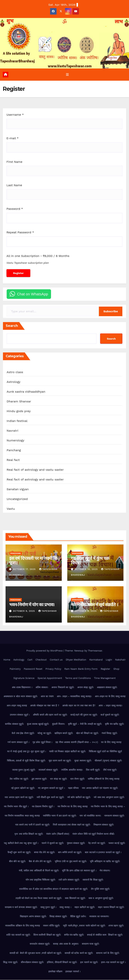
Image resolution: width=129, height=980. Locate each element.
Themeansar (95, 651)
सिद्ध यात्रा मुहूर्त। (10, 962)
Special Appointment (50, 678)
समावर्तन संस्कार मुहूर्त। (40, 944)
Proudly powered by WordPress (45, 651)
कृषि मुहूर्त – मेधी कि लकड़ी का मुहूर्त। (85, 724)
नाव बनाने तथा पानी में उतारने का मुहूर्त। (32, 825)
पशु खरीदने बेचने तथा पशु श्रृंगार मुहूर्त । (21, 843)
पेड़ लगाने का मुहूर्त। (97, 843)
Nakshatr (120, 660)
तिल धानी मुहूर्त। (93, 770)
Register (105, 669)
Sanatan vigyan (18, 490)
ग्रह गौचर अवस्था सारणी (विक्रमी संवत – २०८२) (77, 742)
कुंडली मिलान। (58, 724)
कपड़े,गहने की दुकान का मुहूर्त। (84, 715)
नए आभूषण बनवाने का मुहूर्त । (51, 788)
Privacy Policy (53, 669)
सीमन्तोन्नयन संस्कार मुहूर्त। (32, 962)
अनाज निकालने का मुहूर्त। (63, 687)
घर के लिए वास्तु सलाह (111, 742)
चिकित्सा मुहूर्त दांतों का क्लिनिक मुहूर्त (105, 752)
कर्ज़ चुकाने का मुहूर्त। (110, 715)
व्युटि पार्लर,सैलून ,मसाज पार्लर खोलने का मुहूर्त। (84, 926)
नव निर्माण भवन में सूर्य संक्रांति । (95, 605)
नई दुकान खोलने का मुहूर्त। (23, 788)
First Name (14, 162)
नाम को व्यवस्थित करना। (90, 816)
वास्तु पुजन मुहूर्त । (48, 907)
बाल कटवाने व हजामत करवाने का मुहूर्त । (103, 852)
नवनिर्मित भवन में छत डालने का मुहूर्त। (60, 816)
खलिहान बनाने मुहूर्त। (64, 733)
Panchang (14, 451)
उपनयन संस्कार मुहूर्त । (20, 715)
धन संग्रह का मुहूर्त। (58, 779)
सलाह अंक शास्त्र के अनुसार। (66, 944)
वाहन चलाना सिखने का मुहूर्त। (111, 907)
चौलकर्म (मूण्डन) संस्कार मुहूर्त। (108, 761)
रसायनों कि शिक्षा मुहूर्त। (93, 880)
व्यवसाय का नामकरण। (99, 917)
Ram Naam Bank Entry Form (81, 669)
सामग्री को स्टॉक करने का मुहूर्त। (79, 953)
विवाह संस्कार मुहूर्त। (58, 917)
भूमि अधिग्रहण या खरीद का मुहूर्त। (105, 862)
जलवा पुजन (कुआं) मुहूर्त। (24, 770)
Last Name (14, 186)
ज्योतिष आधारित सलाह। (72, 770)
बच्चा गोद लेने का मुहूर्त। (45, 852)
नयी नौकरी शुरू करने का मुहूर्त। (50, 797)
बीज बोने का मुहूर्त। (17, 862)
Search (12, 326)
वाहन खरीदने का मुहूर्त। (85, 907)
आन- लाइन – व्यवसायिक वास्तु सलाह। (74, 697)
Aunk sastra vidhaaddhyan (26, 392)
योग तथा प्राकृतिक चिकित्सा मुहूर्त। (41, 880)
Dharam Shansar (19, 402)
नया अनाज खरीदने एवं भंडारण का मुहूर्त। (100, 788)
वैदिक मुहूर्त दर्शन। (78, 917)
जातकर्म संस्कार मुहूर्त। (48, 770)
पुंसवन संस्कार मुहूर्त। (76, 843)
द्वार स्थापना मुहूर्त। (39, 779)
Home (7, 660)
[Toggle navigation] (67, 75)
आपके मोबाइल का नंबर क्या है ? (45, 706)
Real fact (13, 460)
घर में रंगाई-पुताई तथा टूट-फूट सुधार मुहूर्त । (27, 752)
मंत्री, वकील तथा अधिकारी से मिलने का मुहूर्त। (39, 871)
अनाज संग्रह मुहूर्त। (85, 687)
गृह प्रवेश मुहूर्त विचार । (43, 742)
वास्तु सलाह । (65, 907)
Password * (15, 209)
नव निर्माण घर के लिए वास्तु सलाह (73, 807)
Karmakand (96, 660)
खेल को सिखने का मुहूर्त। (87, 733)
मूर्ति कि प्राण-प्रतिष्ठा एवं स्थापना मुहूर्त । (79, 871)
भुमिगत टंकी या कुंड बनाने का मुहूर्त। (71, 862)
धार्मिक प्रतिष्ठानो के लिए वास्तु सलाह (104, 779)
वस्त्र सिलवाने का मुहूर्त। (75, 898)
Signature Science (24, 678)
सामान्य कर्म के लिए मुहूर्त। (108, 953)
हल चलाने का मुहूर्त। (89, 962)
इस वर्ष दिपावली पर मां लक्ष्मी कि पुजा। (33, 561)
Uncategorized (17, 499)
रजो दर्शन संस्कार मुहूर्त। (69, 880)
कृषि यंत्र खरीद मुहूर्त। (114, 724)
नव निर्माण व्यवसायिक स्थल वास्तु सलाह (22, 816)
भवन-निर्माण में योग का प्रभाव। (32, 605)
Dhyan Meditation (76, 660)
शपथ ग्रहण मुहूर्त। (116, 926)
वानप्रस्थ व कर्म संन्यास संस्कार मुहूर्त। (21, 907)
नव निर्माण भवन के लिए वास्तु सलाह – (108, 807)
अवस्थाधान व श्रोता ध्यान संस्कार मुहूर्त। (21, 697)
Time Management (105, 678)
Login (109, 660)
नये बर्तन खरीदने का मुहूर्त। (79, 797)
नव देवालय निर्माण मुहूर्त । (43, 807)
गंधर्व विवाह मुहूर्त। (110, 733)
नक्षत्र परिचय (73, 788)
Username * (15, 115)
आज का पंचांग (47, 697)
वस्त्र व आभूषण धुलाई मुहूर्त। (101, 898)
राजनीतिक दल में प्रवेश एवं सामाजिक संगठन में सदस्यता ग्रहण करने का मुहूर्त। (54, 889)
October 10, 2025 (87, 570)
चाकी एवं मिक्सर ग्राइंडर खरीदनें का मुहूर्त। (67, 752)
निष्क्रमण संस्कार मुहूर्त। (104, 825)
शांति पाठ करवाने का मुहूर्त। (18, 935)
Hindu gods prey (19, 411)
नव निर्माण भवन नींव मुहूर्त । (16, 807)
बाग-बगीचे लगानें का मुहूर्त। (70, 852)
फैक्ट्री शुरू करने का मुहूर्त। (19, 852)
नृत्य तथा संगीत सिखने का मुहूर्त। (29, 834)
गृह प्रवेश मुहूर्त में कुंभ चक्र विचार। (90, 561)
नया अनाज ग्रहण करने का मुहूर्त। (19, 797)
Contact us (56, 660)
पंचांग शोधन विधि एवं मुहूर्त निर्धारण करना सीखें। (94, 834)
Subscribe (111, 311)
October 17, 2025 (25, 570)
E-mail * (12, 138)
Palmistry (15, 669)
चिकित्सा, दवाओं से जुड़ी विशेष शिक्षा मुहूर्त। (26, 761)
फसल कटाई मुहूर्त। (117, 843)
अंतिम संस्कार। (42, 687)
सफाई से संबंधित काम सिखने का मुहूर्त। (105, 935)
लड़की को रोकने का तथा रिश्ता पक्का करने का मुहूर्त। (39, 898)
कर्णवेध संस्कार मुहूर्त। (14, 724)
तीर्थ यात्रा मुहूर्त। (110, 770)
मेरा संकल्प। (105, 871)
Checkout (41, 660)
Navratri (12, 431)
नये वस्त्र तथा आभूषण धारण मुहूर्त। (109, 797)
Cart (30, 660)
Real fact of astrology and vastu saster (35, 470)
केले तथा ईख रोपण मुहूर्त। (23, 733)
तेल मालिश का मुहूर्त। (19, 779)
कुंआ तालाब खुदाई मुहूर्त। (38, 724)
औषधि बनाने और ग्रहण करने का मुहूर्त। (50, 715)
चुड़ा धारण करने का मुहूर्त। (60, 761)
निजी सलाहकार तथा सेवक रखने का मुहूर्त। (72, 825)
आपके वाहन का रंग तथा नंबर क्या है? (79, 706)
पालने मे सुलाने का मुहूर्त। (53, 843)
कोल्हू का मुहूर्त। (44, 733)
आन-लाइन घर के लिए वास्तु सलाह (110, 697)
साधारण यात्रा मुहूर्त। (91, 944)
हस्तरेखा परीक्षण (55, 972)
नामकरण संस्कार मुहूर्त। (114, 816)
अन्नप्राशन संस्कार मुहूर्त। (107, 687)
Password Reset (33, 669)
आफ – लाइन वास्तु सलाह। (110, 706)
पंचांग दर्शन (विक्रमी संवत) (58, 834)
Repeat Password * (20, 232)
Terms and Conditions (78, 678)
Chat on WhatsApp (33, 294)
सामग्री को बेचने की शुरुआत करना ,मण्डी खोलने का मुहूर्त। (36, 953)
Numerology (15, 441)
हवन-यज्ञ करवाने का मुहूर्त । (113, 962)
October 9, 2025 (24, 611)
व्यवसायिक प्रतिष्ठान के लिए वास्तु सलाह (23, 926)
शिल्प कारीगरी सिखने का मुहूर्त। (47, 935)
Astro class (15, 372)
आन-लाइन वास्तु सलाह (17, 706)
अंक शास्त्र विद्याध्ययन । (22, 687)
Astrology (14, 382)
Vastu (11, 509)
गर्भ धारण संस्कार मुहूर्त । (18, 742)
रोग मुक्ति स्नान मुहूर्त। (100, 889)
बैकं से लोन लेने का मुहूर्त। (40, 862)
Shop (116, 669)
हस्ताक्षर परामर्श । (73, 972)
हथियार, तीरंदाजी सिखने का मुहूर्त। (62, 962)
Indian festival (17, 421)
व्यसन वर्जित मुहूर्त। (51, 926)
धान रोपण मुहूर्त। (77, 779)
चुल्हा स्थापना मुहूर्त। (83, 761)
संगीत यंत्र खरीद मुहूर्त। (74, 935)
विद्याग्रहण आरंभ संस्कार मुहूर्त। (33, 917)
